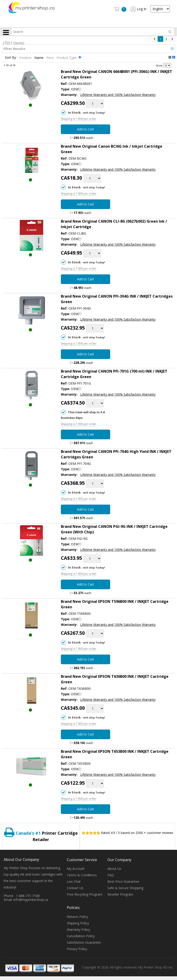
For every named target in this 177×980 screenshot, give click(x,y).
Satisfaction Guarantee (84, 942)
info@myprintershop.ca (31, 900)
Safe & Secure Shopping (125, 888)
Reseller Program (120, 894)
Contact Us (75, 888)
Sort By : (11, 58)
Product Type (67, 58)
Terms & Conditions (82, 875)
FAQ (111, 875)
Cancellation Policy (81, 936)
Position (26, 58)
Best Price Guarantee (123, 881)
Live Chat (74, 881)
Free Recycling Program (85, 894)
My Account (76, 869)
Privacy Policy (77, 949)
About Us (114, 869)
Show (159, 65)
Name (39, 58)
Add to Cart (86, 129)
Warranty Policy (78, 930)
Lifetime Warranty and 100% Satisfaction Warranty (118, 95)
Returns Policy (77, 917)
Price (50, 58)
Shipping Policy (78, 923)
